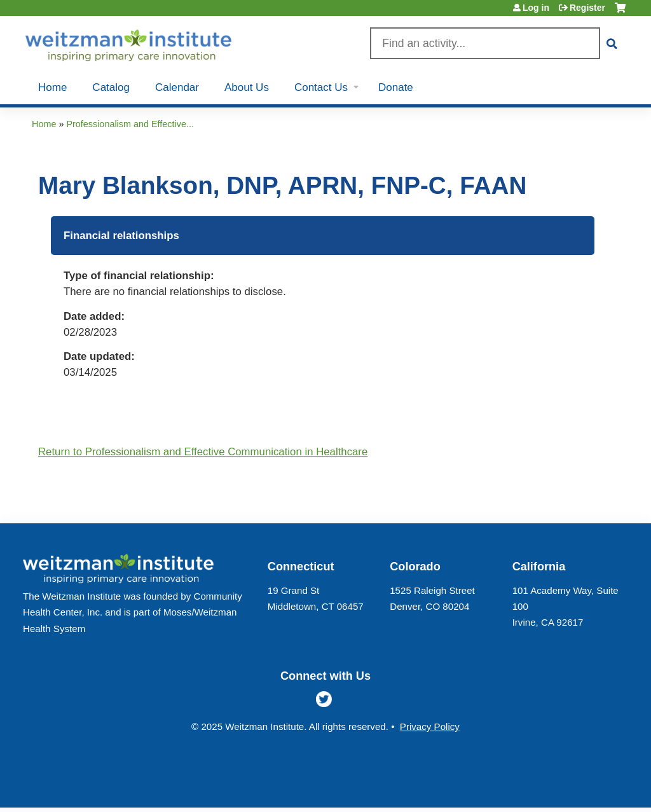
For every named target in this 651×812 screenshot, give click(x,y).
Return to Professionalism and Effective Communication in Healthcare (203, 452)
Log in (536, 8)
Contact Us (321, 87)
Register (587, 8)
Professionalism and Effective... (130, 124)
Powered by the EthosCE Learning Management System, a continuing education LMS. (587, 787)
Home (52, 87)
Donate (396, 87)
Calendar (177, 87)
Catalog (111, 87)
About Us (247, 87)
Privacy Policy (430, 726)
